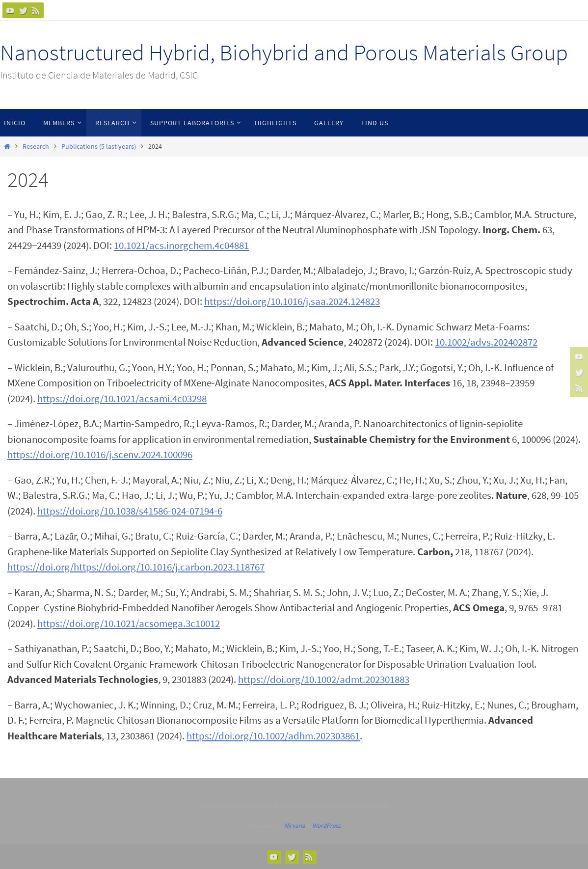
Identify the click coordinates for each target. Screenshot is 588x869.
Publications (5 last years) (99, 147)
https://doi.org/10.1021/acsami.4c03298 (122, 398)
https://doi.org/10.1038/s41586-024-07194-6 (130, 511)
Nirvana (295, 826)
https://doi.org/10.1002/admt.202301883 (324, 679)
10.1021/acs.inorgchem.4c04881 (181, 245)
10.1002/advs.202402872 (486, 342)
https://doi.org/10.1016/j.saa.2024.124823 (292, 301)
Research (36, 147)
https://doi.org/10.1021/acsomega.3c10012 (129, 623)
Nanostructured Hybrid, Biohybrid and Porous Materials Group (284, 53)
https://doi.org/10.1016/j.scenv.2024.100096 (100, 454)
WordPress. (327, 826)
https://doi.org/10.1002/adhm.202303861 (273, 736)
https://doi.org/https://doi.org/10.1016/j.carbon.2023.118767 (136, 567)
